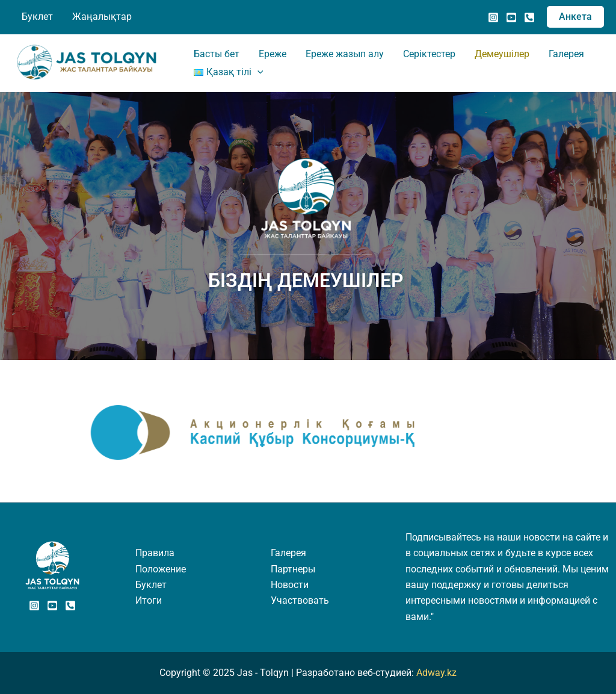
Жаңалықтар (102, 17)
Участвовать (300, 600)
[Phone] (70, 606)
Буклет (37, 17)
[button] (575, 17)
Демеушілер (502, 54)
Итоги (149, 600)
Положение (161, 569)
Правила (155, 553)
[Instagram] (493, 17)
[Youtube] (52, 606)
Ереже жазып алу (345, 54)
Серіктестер (429, 54)
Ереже (273, 54)
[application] (257, 72)
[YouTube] (511, 17)
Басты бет (217, 54)
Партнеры (293, 569)
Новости (290, 585)
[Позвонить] (529, 17)
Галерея (566, 54)
